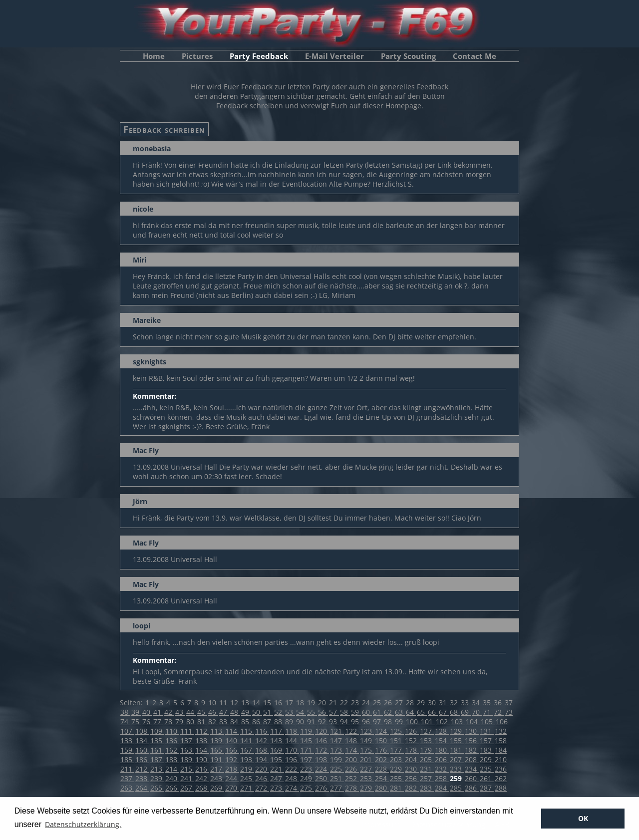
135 (157, 740)
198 (322, 759)
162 (172, 750)
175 (367, 750)
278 (352, 788)
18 (301, 702)
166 (232, 750)
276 (322, 788)
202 (382, 759)
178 (412, 750)
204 (412, 759)
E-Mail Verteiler (334, 56)
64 (411, 712)
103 (458, 721)
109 (157, 731)
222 (292, 769)
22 (345, 702)
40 (147, 712)
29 (422, 702)
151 (397, 740)
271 (247, 788)
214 (172, 769)
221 (277, 769)
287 (487, 788)
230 (412, 769)
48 (235, 712)
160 (142, 750)
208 (472, 759)
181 (457, 750)
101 (428, 721)
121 (337, 731)
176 (382, 750)
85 (246, 721)
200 (352, 759)
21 (334, 702)
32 (455, 702)
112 (202, 731)
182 (472, 750)
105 (488, 721)
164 (202, 750)
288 (501, 788)
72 (499, 712)
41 (158, 712)
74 (125, 721)
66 (433, 712)
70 (477, 712)
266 (172, 788)
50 (257, 712)
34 (477, 702)
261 (487, 778)
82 (213, 721)
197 (307, 759)
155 (457, 740)
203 (397, 759)
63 (400, 712)
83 (224, 721)
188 (172, 759)
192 (232, 759)
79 (180, 721)
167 (247, 750)
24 (367, 702)
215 (187, 769)
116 (262, 731)
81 (202, 721)
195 (277, 759)
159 (127, 750)
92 (323, 721)
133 (127, 740)
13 (246, 702)
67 (444, 712)
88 (279, 721)
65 (422, 712)
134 (142, 740)
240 (172, 778)
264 (142, 788)
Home (154, 56)
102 (443, 721)
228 (382, 769)
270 (232, 788)
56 (323, 712)
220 (262, 769)
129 (457, 731)
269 (217, 788)
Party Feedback (259, 56)
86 (257, 721)
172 (322, 750)
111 (187, 731)
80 (191, 721)
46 (213, 712)
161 (157, 750)
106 (502, 721)
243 (217, 778)
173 (337, 750)
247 (277, 778)
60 (367, 712)
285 (457, 788)
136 (172, 740)
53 (290, 712)
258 (442, 778)
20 (323, 702)
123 (367, 731)
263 (127, 788)
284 (442, 788)
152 (412, 740)
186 (142, 759)
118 (292, 731)
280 (382, 788)
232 (442, 769)
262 (501, 778)
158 (501, 740)
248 (292, 778)
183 (487, 750)
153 (427, 740)
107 (127, 731)
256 (412, 778)
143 (277, 740)
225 (337, 769)
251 (337, 778)
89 (290, 721)
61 (378, 712)
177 (397, 750)
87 (268, 721)
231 (427, 769)
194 (262, 759)
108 (142, 731)
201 (367, 759)
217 (217, 769)
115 (247, 731)
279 (367, 788)
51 (268, 712)
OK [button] (583, 818)
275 (307, 788)
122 (352, 731)
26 (389, 702)
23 (356, 702)
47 (224, 712)
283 (427, 788)
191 (217, 759)
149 (367, 740)
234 (472, 769)
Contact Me (475, 56)
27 (400, 702)
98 (389, 721)
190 (202, 759)
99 (400, 721)
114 (232, 731)
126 (412, 731)
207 (457, 759)
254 (382, 778)
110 (172, 731)
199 (337, 759)
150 (382, 740)
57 (334, 712)
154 (442, 740)
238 (142, 778)
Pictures (197, 56)
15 (268, 702)
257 (427, 778)
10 (213, 702)
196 (292, 759)
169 (277, 750)
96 (367, 721)
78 (169, 721)
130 (472, 731)
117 (277, 731)
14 (257, 702)
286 (472, 788)
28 (411, 702)
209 (487, 759)
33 (466, 702)
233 (457, 769)
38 (125, 712)
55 (312, 712)
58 (345, 712)
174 (352, 750)
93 (334, 721)
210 (501, 759)
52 (279, 712)
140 (232, 740)
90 (301, 721)
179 (427, 750)
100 (413, 721)
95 (356, 721)
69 (466, 712)
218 (232, 769)
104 (473, 721)
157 (487, 740)
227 (367, 769)
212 (142, 769)
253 (367, 778)
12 (235, 702)
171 (307, 750)
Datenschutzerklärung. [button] (83, 824)
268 (202, 788)
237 (127, 778)
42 (169, 712)
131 (487, 731)
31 (444, 702)
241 (187, 778)
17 (290, 702)
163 (187, 750)
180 (442, 750)
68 (455, 712)
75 (136, 721)
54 (301, 712)
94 (345, 721)
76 (147, 721)
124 (382, 731)
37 (509, 702)
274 (292, 788)
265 (157, 788)
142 (262, 740)
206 (442, 759)
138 (202, 740)
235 (487, 769)
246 (262, 778)
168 (262, 750)
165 (217, 750)
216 (202, 769)
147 (337, 740)
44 (191, 712)
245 (247, 778)
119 (307, 731)
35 (488, 702)
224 (322, 769)
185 (127, 759)
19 (312, 702)
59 (356, 712)
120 (322, 731)
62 (389, 712)
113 (217, 731)
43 (180, 712)
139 (217, 740)
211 (127, 769)
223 (307, 769)
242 (202, 778)
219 (247, 769)
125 (397, 731)
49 (246, 712)
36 (499, 702)
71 (488, 712)
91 (312, 721)
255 (397, 778)
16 (279, 702)
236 (501, 769)
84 (235, 721)
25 (378, 702)
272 (262, 788)
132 (501, 731)
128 (442, 731)
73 (509, 712)
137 (187, 740)
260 (472, 778)
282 (412, 788)
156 (472, 740)
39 (136, 712)
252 (352, 778)
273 (277, 788)
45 (202, 712)
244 (232, 778)
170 (292, 750)
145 (307, 740)
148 (352, 740)
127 (427, 731)
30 (433, 702)
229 (397, 769)
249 (307, 778)
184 (501, 750)
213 (157, 769)
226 (352, 769)
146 (322, 740)
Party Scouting (408, 56)
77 (158, 721)
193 (247, 759)
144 (292, 740)
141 (247, 740)
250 (322, 778)
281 (397, 788)
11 (224, 702)
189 (187, 759)
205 (427, 759)
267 (187, 788)
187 (157, 759)
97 (378, 721)
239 (157, 778)
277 (337, 788)
